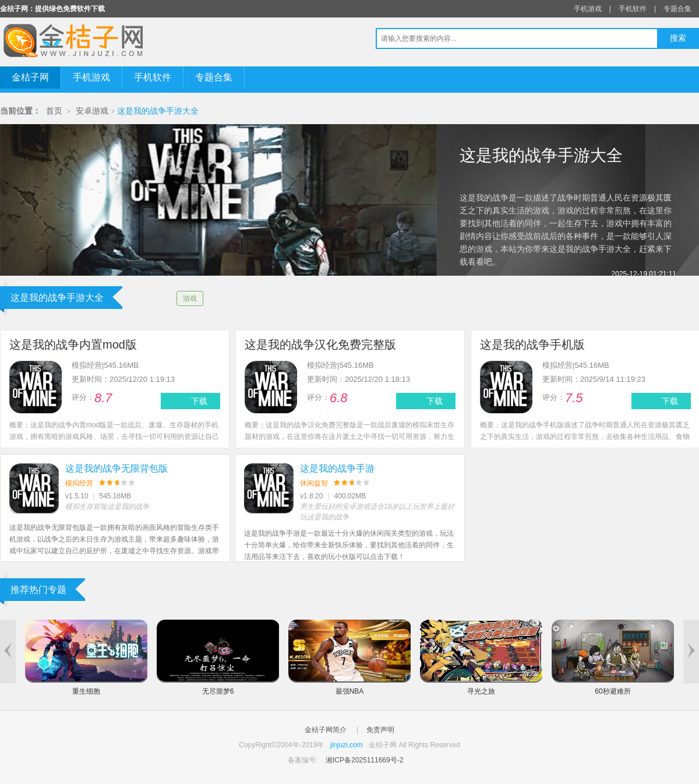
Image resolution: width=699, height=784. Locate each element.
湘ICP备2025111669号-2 (364, 760)
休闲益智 (314, 483)
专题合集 (677, 9)
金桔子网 (30, 77)
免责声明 (380, 730)
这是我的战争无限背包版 (116, 468)
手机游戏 (588, 9)
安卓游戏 (92, 111)
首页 (54, 111)
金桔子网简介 (326, 730)
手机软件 (633, 9)
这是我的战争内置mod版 (73, 344)
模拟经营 (79, 483)
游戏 (190, 298)
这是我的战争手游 (337, 468)
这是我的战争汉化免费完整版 (320, 344)
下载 (199, 401)
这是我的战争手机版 (532, 344)
